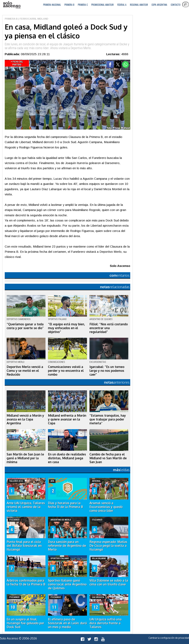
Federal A (122, 5)
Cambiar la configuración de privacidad (169, 638)
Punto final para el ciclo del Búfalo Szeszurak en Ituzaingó (24, 546)
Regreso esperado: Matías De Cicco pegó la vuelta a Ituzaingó (108, 546)
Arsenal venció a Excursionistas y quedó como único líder (106, 507)
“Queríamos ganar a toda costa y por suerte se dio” (25, 326)
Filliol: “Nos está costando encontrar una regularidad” (109, 328)
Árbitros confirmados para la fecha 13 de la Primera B (26, 582)
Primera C (83, 5)
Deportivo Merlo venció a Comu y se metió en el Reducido (25, 371)
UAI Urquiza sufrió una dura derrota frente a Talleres (106, 623)
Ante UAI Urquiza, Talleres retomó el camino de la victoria (26, 507)
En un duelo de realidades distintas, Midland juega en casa (67, 458)
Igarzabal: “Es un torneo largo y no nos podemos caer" (107, 371)
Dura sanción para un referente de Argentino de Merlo (67, 546)
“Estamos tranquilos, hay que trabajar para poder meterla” (108, 419)
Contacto (176, 5)
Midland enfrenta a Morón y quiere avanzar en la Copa (67, 419)
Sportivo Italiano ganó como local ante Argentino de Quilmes (67, 584)
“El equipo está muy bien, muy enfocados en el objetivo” (66, 328)
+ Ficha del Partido (17, 63)
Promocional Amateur (102, 5)
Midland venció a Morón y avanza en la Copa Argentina (25, 419)
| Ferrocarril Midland (33, 19)
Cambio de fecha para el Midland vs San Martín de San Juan (108, 458)
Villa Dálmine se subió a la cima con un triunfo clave (109, 582)
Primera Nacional (52, 5)
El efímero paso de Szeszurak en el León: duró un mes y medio (67, 623)
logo (12, 5)
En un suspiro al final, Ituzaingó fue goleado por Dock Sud (25, 623)
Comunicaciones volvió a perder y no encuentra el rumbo (66, 371)
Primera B (69, 5)
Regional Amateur (139, 5)
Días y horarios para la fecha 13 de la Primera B (65, 505)
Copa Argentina (159, 5)
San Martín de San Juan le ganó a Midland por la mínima (25, 458)
